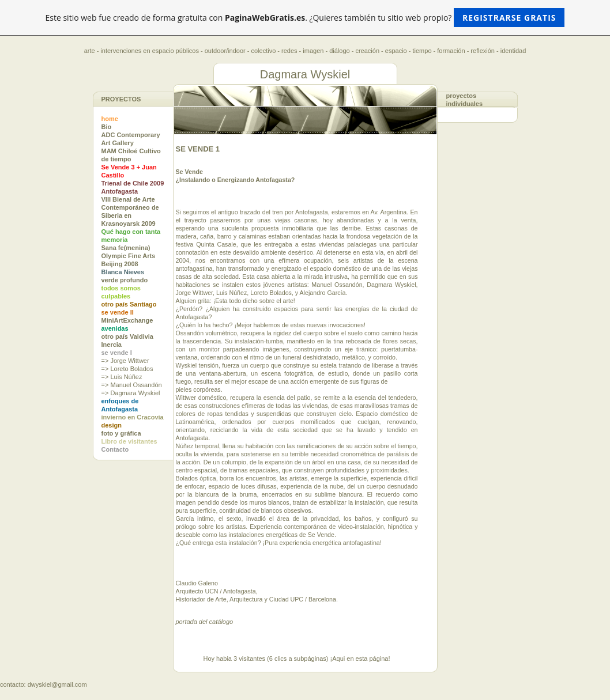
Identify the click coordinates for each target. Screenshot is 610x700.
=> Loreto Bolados (127, 369)
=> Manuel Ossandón (132, 385)
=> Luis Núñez (122, 377)
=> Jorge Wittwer (125, 361)
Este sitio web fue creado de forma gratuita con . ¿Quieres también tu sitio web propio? (305, 18)
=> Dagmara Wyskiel (131, 393)
